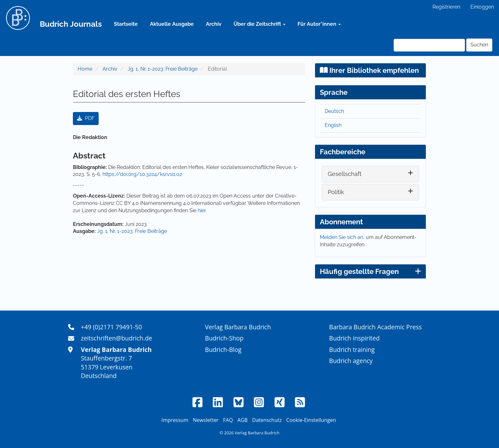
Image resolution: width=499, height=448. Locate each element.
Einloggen (482, 7)
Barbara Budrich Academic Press (375, 327)
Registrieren (446, 7)
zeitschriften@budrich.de (116, 338)
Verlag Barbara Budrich (238, 327)
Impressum (175, 420)
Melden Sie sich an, (343, 237)
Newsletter (206, 420)
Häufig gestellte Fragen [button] (370, 271)
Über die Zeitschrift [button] (260, 24)
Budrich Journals (71, 24)
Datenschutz (267, 420)
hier (202, 210)
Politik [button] (336, 192)
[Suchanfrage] (429, 45)
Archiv (214, 24)
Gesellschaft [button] (345, 174)
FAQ (228, 420)
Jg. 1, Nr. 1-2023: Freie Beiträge (163, 69)
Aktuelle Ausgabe (172, 24)
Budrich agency (351, 361)
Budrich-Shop (224, 338)
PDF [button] (86, 118)
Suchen (479, 45)
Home (85, 69)
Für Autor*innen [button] (319, 24)
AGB (242, 420)
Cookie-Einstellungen (311, 420)
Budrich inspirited (354, 338)
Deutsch (334, 111)
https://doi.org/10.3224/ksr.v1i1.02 (142, 174)
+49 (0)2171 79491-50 (111, 327)
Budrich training (352, 350)
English (333, 125)
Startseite (126, 24)
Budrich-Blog (223, 350)
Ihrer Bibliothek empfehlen (369, 70)
